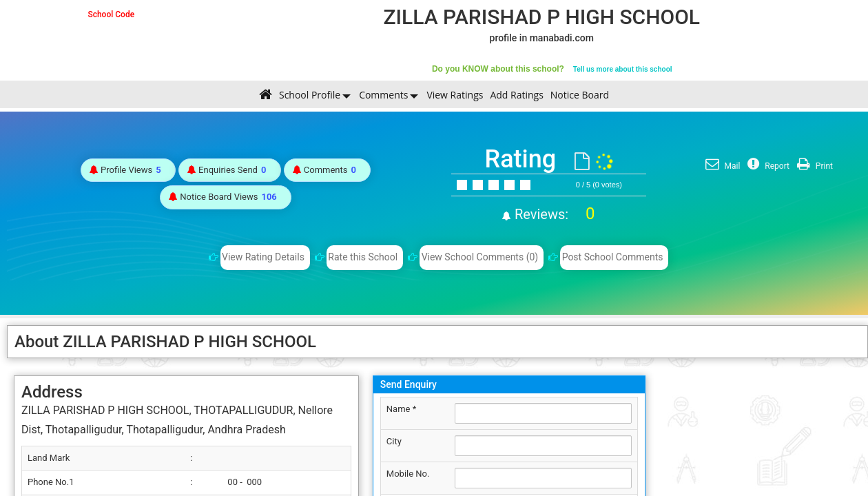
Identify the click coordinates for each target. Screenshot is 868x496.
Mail (721, 166)
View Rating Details (263, 257)
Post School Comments (613, 257)
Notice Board (580, 95)
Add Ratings (516, 95)
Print (813, 166)
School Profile (310, 95)
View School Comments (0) (480, 257)
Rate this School (363, 257)
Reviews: (553, 214)
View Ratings (455, 95)
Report (767, 166)
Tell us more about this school (623, 69)
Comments (383, 95)
